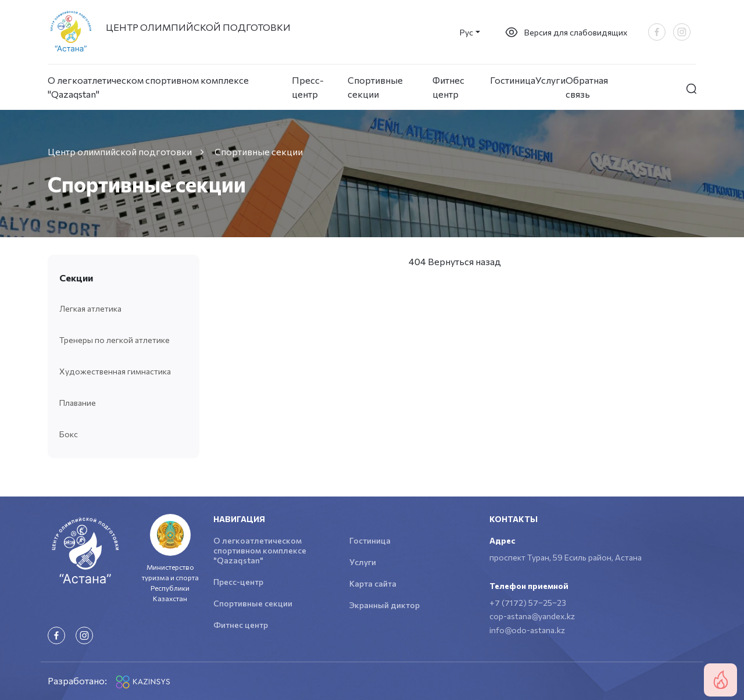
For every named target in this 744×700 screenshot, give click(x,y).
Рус (466, 32)
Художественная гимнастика (115, 371)
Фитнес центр (448, 87)
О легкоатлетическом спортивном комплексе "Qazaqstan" (148, 87)
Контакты (514, 519)
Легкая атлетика (90, 308)
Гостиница (513, 80)
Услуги (550, 80)
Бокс (69, 434)
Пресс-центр (308, 87)
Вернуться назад (464, 261)
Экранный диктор (384, 605)
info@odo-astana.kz (527, 630)
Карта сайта (373, 583)
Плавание (78, 403)
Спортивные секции (375, 87)
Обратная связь (587, 87)
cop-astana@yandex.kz (532, 616)
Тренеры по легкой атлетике (115, 340)
